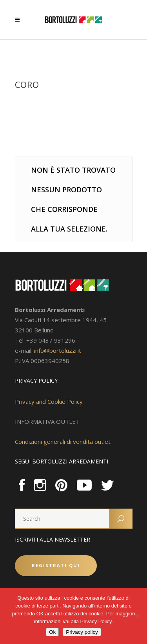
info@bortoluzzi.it (58, 350)
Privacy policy (82, 632)
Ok (52, 632)
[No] (137, 616)
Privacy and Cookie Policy (49, 401)
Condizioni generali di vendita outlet (63, 441)
